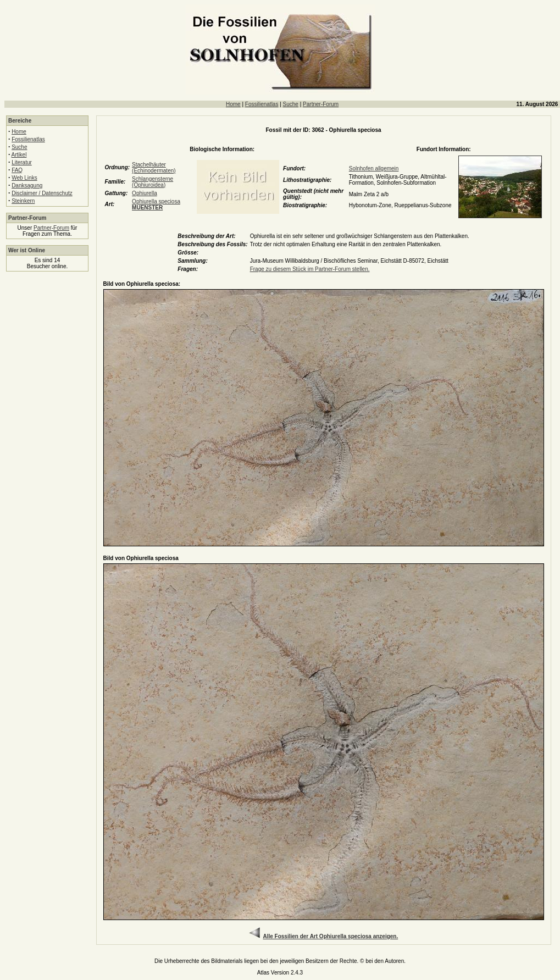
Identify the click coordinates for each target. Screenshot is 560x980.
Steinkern (23, 201)
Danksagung (27, 186)
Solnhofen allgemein (374, 168)
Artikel (19, 155)
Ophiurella (145, 193)
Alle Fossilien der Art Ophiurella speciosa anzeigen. (330, 936)
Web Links (24, 178)
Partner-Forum (321, 104)
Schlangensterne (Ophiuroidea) (153, 182)
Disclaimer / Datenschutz (42, 193)
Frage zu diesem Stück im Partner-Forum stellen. (310, 269)
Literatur (22, 162)
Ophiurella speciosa (156, 204)
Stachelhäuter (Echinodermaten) (154, 168)
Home (233, 104)
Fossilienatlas (262, 104)
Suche (291, 104)
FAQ (17, 170)
